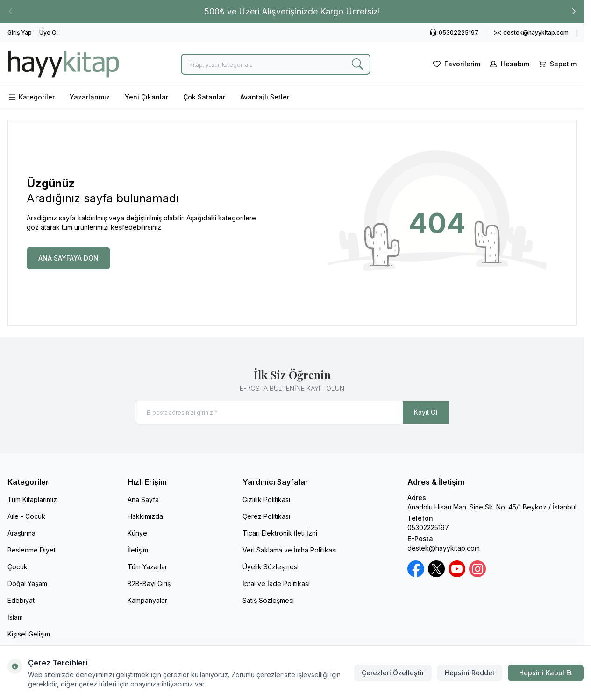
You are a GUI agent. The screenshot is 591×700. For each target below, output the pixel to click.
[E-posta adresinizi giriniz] (292, 412)
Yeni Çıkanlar (146, 97)
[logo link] (64, 64)
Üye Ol (49, 32)
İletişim (138, 550)
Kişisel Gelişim (29, 634)
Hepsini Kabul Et (546, 673)
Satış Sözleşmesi (268, 600)
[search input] (276, 64)
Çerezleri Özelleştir (393, 673)
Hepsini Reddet (470, 673)
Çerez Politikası (266, 516)
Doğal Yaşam (27, 583)
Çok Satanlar (204, 97)
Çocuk (18, 567)
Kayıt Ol (426, 412)
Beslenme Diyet (32, 550)
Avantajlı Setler (265, 97)
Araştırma (21, 533)
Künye (137, 533)
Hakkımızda (145, 516)
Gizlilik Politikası (266, 499)
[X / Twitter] (436, 569)
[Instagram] (477, 569)
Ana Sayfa (143, 499)
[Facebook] (416, 569)
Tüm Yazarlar (147, 567)
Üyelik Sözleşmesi (271, 567)
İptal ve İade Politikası (276, 583)
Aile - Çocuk (26, 516)
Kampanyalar (147, 600)
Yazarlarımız (90, 97)
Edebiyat (21, 600)
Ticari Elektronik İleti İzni (280, 533)
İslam (15, 617)
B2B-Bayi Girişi (150, 583)
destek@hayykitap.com (444, 548)
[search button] (357, 64)
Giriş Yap (20, 32)
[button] (574, 12)
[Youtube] (457, 569)
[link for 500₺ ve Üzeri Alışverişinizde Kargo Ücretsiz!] (292, 12)
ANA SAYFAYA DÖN (68, 258)
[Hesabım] (509, 64)
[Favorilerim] (456, 64)
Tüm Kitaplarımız (32, 499)
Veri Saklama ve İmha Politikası (290, 550)
